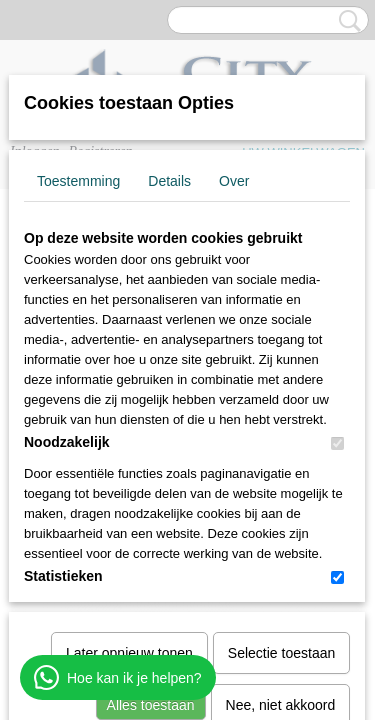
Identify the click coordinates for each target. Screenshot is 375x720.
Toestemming (78, 181)
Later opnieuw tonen (129, 446)
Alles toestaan (151, 498)
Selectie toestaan (281, 446)
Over (234, 181)
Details (169, 181)
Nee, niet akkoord (281, 498)
